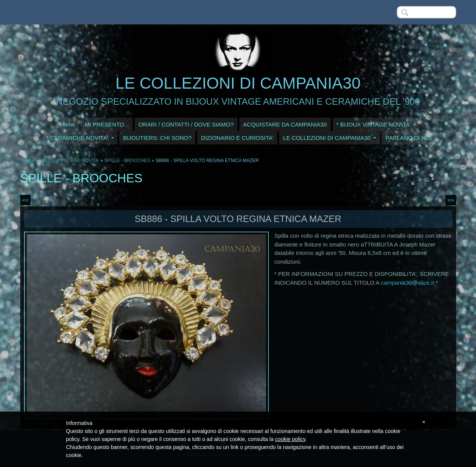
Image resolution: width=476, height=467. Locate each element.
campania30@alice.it (407, 283)
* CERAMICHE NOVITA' (80, 138)
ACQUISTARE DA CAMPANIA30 (285, 124)
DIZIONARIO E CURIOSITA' (237, 138)
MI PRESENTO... (107, 124)
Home (68, 124)
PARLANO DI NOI (409, 138)
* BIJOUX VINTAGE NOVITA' (376, 124)
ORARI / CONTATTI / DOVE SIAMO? (186, 124)
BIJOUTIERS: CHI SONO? (157, 138)
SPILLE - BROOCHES (127, 161)
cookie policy (290, 439)
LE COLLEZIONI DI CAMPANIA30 (238, 83)
